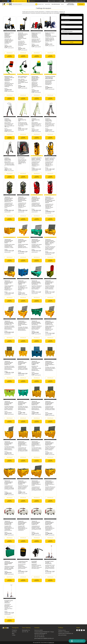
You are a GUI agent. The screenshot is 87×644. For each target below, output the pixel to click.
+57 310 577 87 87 (39, 635)
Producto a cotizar (65, 34)
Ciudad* (63, 29)
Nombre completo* (65, 16)
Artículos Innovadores (71, 4)
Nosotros (48, 4)
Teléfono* (63, 25)
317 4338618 (59, 1)
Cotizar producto (10, 56)
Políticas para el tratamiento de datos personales (66, 634)
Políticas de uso (62, 630)
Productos (14, 630)
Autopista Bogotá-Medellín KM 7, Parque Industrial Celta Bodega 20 (44, 633)
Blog (63, 4)
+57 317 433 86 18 (39, 637)
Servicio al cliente (39, 630)
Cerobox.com (51, 643)
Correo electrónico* (65, 20)
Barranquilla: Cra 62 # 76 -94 (26, 631)
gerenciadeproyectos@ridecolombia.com (74, 1)
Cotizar (14, 635)
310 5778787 (53, 1)
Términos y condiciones (64, 632)
